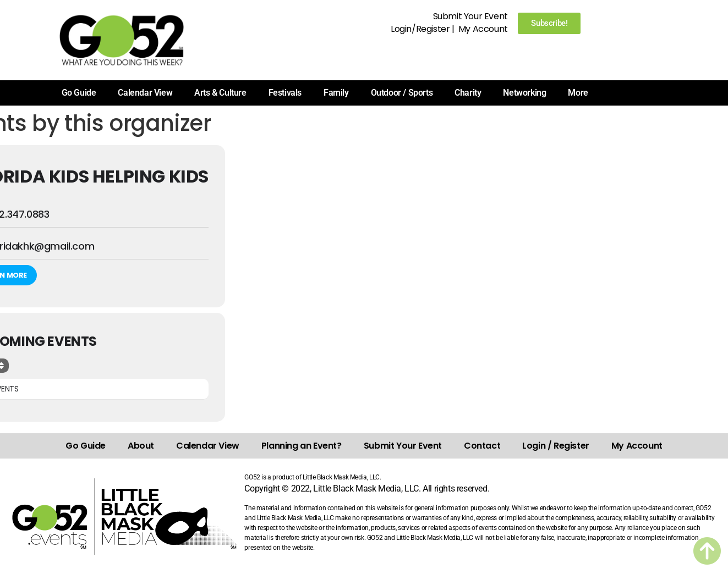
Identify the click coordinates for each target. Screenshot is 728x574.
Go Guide (79, 93)
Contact (482, 446)
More (578, 93)
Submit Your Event (470, 16)
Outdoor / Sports (402, 93)
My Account (483, 29)
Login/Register (420, 29)
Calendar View (145, 93)
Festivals (285, 93)
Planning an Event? (302, 446)
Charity (468, 93)
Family (336, 93)
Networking (524, 93)
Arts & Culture (220, 93)
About (141, 446)
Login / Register (556, 446)
